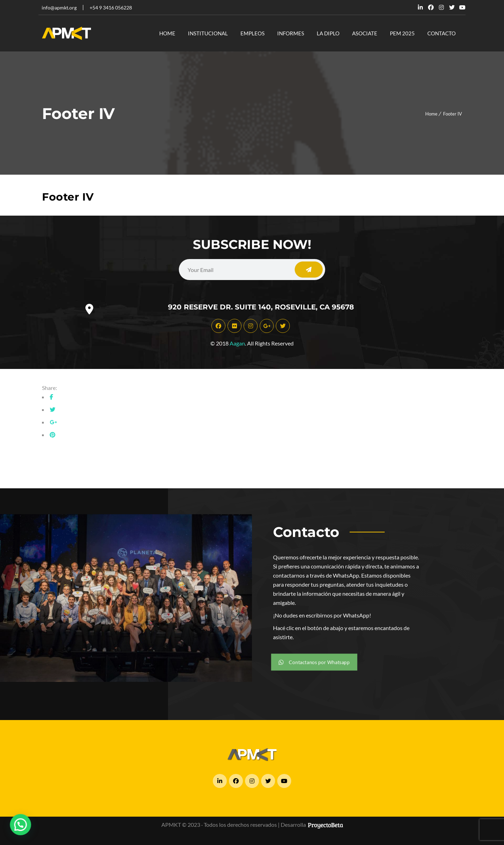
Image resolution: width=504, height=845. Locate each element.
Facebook (431, 7)
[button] (18, 826)
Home (431, 114)
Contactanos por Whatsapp (316, 662)
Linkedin (420, 7)
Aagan (237, 343)
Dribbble (441, 7)
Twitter (452, 7)
